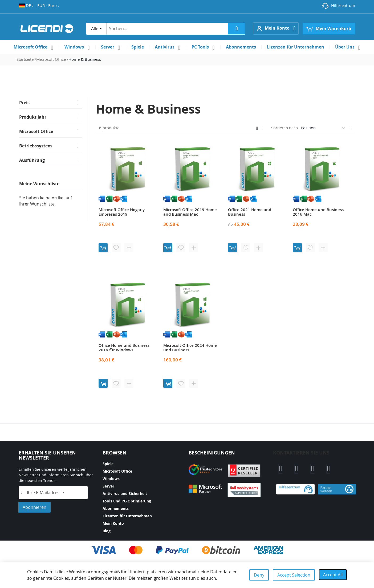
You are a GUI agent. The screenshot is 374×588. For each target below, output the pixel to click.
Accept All (333, 575)
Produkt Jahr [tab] (33, 117)
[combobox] (96, 29)
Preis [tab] (24, 103)
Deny (259, 575)
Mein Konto (113, 523)
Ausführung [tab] (32, 160)
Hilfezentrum (343, 5)
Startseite (26, 59)
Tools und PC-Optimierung (127, 501)
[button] (26, 5)
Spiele (108, 464)
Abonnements (116, 508)
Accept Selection (294, 575)
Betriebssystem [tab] (36, 146)
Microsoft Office (52, 59)
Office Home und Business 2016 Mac (318, 212)
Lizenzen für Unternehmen (127, 516)
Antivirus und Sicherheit (125, 494)
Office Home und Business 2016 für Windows (124, 348)
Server (108, 486)
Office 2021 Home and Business (250, 212)
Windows (111, 479)
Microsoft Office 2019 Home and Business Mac (190, 212)
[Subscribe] (34, 507)
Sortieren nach (284, 128)
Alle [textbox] (95, 29)
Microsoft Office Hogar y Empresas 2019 (122, 212)
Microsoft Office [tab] (36, 131)
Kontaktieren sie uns (301, 453)
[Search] (236, 29)
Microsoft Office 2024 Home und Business (190, 348)
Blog (107, 531)
